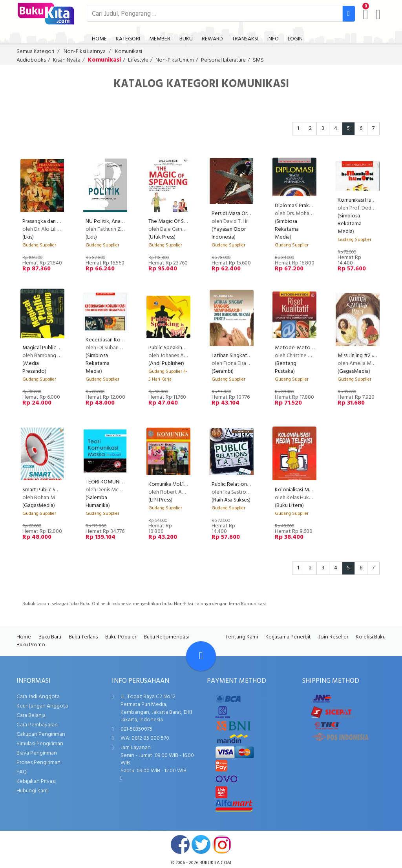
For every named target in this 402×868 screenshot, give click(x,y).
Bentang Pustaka (286, 367)
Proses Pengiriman (38, 763)
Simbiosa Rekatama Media (287, 229)
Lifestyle (138, 60)
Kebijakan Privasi (36, 781)
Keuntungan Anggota (42, 706)
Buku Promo (31, 645)
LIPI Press (160, 500)
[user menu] (378, 15)
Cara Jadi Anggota (38, 697)
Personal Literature (223, 60)
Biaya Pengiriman (37, 753)
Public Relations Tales (237, 484)
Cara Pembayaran (37, 725)
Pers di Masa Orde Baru (238, 214)
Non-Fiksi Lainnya (85, 52)
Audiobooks (31, 60)
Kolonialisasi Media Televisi (306, 490)
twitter (201, 844)
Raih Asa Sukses (231, 500)
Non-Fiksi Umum (175, 60)
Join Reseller (333, 637)
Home (24, 637)
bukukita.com (215, 863)
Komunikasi (129, 52)
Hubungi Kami (33, 791)
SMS (258, 60)
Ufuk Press (162, 237)
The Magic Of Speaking (175, 222)
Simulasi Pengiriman (40, 744)
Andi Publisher (166, 364)
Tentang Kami (242, 637)
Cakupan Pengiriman (41, 734)
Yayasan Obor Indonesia (229, 233)
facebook (180, 844)
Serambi (223, 371)
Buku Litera (289, 506)
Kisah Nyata (67, 60)
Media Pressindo (34, 367)
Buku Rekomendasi (166, 637)
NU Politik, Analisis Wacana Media (125, 222)
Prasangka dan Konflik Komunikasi (61, 222)
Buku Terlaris (83, 637)
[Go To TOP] (201, 656)
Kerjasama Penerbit (288, 637)
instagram (222, 844)
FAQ (22, 772)
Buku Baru (50, 637)
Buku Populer (121, 637)
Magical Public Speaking (51, 348)
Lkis (28, 237)
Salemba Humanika (97, 502)
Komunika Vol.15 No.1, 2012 (179, 484)
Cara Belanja (31, 716)
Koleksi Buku (371, 637)
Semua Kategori (35, 52)
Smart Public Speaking (48, 490)
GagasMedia (354, 371)
